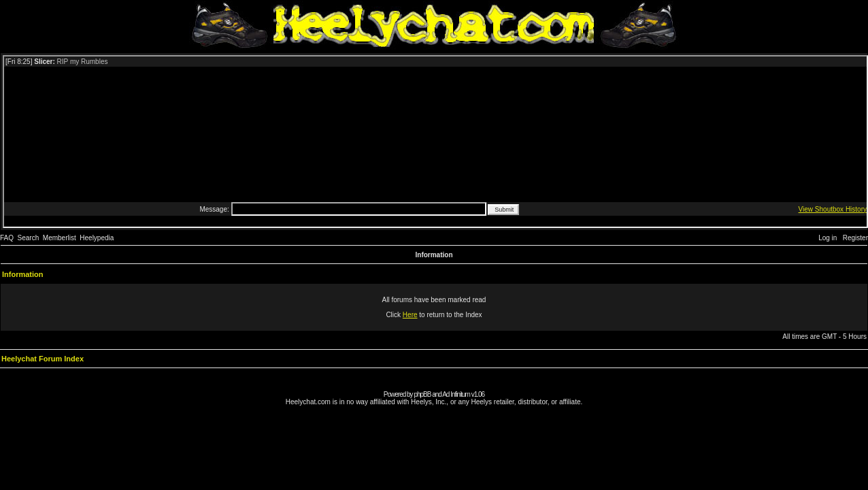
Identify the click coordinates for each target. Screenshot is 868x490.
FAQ (7, 238)
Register (855, 238)
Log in (828, 238)
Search (29, 238)
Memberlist (60, 238)
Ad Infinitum (456, 394)
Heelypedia (97, 238)
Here (410, 315)
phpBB (422, 394)
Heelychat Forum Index (43, 359)
